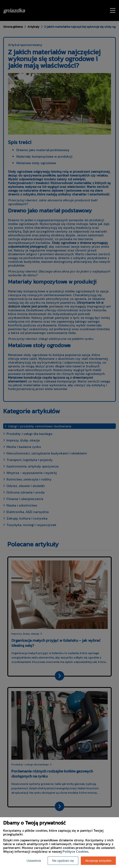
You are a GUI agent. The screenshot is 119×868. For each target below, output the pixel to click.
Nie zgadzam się (63, 861)
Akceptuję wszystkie (98, 861)
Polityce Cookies (75, 851)
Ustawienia (34, 861)
